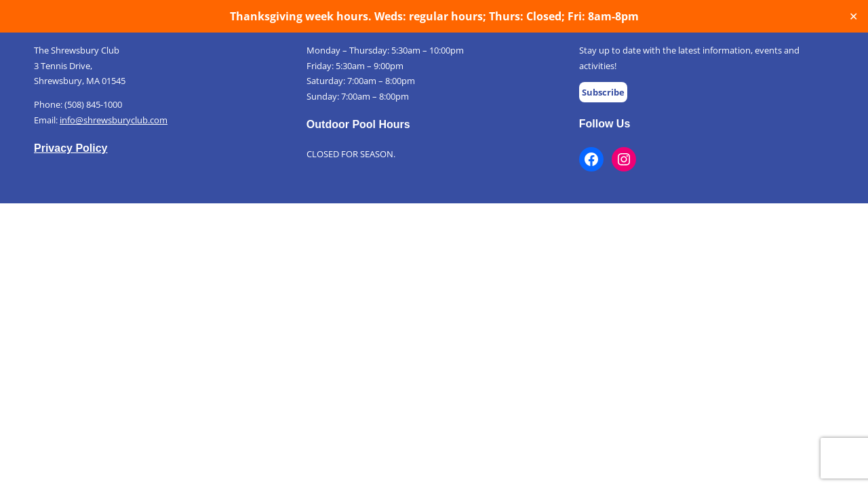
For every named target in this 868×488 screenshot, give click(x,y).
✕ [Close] (853, 17)
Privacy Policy (71, 148)
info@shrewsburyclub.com (114, 120)
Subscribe (603, 92)
